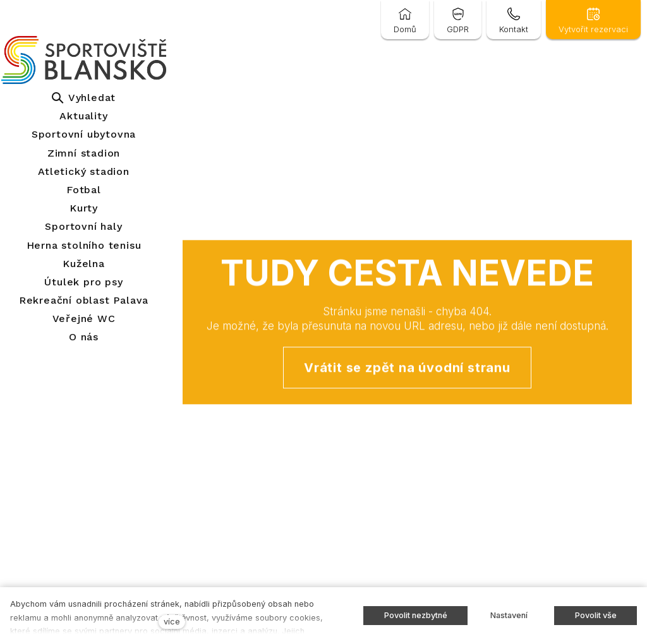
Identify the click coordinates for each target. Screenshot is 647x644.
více (172, 622)
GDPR (458, 29)
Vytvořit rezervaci (593, 29)
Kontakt (514, 29)
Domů (405, 29)
